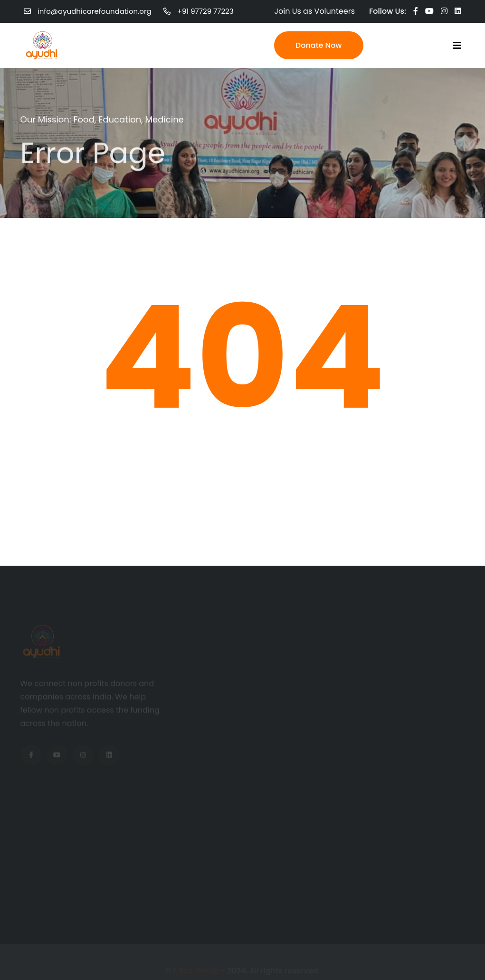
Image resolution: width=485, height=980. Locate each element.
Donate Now (319, 45)
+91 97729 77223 (205, 11)
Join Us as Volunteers (315, 11)
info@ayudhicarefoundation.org (95, 11)
